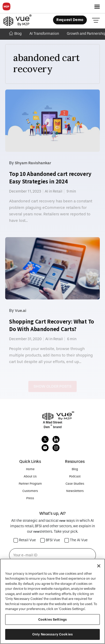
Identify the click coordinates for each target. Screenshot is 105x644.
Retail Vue (25, 540)
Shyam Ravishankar (33, 163)
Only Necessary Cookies (52, 634)
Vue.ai (21, 311)
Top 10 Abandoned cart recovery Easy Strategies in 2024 (50, 178)
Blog (15, 34)
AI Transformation (44, 34)
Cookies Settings (52, 619)
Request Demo (70, 20)
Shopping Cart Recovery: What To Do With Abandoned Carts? (52, 325)
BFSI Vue (50, 540)
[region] (52, 601)
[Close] (99, 566)
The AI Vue (76, 540)
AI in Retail (54, 191)
